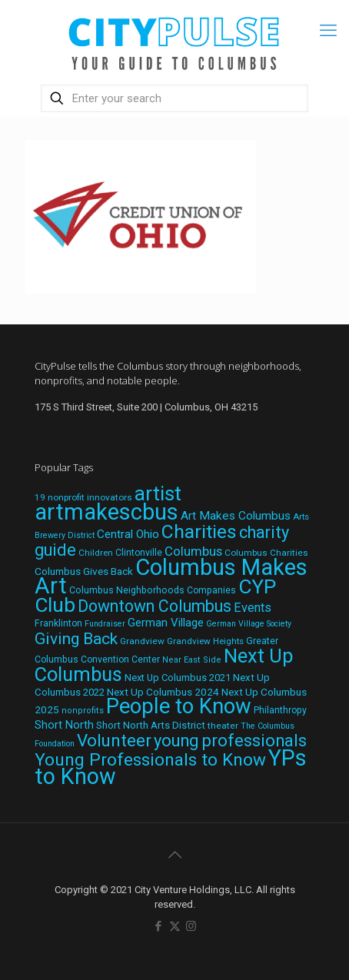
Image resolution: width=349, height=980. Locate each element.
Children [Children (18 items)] (96, 553)
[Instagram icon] (191, 926)
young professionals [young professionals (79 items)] (230, 741)
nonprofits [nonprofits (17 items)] (83, 711)
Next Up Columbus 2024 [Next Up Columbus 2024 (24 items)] (163, 692)
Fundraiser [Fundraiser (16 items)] (105, 624)
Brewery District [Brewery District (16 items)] (65, 535)
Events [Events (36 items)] (253, 608)
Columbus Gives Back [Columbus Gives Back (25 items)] (84, 571)
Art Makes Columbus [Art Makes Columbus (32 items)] (236, 516)
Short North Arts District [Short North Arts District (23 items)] (151, 725)
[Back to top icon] (174, 855)
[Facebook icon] (159, 926)
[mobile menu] (328, 31)
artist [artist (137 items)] (158, 493)
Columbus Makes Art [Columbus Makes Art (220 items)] (171, 576)
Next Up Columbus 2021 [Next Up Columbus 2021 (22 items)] (178, 678)
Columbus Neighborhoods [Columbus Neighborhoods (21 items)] (127, 590)
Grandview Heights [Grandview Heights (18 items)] (205, 641)
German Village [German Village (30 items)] (166, 623)
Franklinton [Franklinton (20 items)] (58, 623)
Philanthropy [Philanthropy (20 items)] (280, 710)
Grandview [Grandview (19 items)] (142, 641)
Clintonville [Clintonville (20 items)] (139, 553)
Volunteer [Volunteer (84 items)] (114, 740)
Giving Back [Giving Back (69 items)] (76, 638)
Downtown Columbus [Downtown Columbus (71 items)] (155, 606)
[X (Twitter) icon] (175, 926)
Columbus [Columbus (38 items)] (193, 551)
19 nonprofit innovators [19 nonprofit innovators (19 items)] (83, 497)
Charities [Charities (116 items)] (199, 532)
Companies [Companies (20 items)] (211, 590)
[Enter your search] (174, 98)
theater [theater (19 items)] (223, 726)
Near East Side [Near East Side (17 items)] (192, 660)
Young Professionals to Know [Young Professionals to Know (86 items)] (150, 760)
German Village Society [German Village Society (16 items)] (249, 624)
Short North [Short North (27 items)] (64, 725)
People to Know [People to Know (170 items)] (179, 706)
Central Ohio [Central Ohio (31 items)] (128, 534)
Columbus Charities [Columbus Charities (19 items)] (266, 553)
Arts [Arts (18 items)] (301, 517)
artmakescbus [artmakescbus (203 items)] (106, 512)
